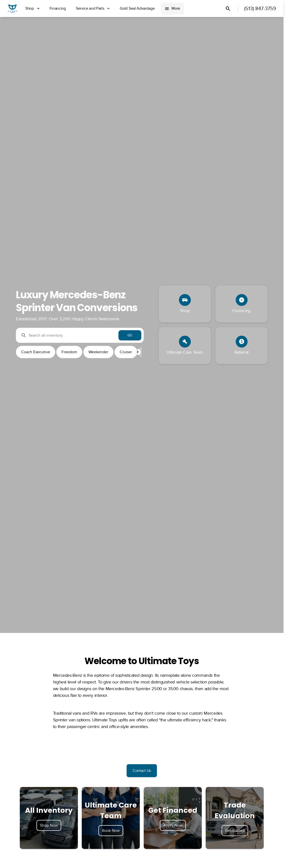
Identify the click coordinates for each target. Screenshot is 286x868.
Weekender (98, 352)
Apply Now (173, 825)
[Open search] (228, 9)
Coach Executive (36, 352)
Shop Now (49, 825)
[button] (138, 352)
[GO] (130, 335)
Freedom (69, 352)
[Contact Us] (142, 771)
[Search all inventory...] (80, 335)
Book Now (111, 831)
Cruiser (126, 352)
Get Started (235, 831)
